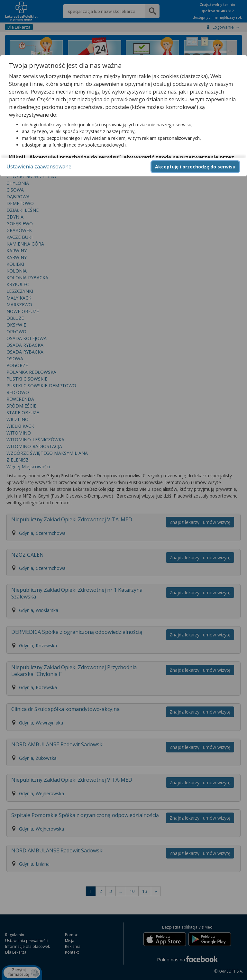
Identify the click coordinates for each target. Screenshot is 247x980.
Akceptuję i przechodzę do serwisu (195, 167)
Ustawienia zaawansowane (39, 166)
